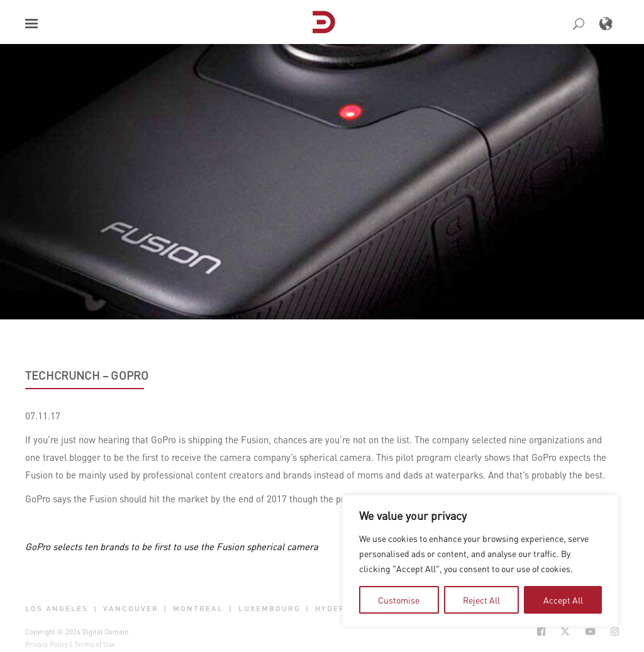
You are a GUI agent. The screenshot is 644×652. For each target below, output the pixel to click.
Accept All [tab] (563, 600)
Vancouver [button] (131, 609)
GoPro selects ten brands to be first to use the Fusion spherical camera (172, 546)
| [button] (96, 609)
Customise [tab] (399, 600)
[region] (480, 561)
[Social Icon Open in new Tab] (541, 632)
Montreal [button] (198, 609)
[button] (31, 24)
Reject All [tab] (481, 600)
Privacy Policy (47, 644)
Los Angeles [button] (57, 609)
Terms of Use (95, 644)
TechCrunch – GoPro (87, 375)
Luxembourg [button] (269, 609)
